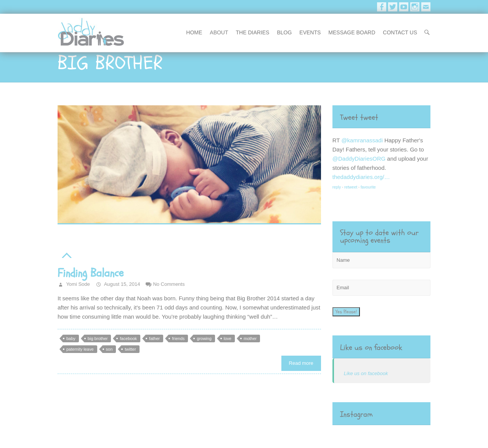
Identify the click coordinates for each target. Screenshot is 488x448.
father (154, 338)
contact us (400, 32)
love (228, 338)
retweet (351, 187)
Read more (301, 363)
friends (178, 338)
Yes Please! (346, 312)
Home (194, 32)
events (310, 32)
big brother (98, 338)
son (109, 349)
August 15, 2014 (122, 284)
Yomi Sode (77, 284)
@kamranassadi (362, 140)
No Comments (169, 284)
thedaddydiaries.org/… (361, 177)
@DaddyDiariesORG (359, 159)
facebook (128, 338)
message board (352, 32)
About (219, 32)
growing (204, 338)
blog (284, 32)
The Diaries (253, 32)
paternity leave (80, 349)
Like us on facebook (371, 347)
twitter (130, 349)
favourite (368, 187)
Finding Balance (91, 273)
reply (337, 187)
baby (71, 338)
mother (250, 338)
